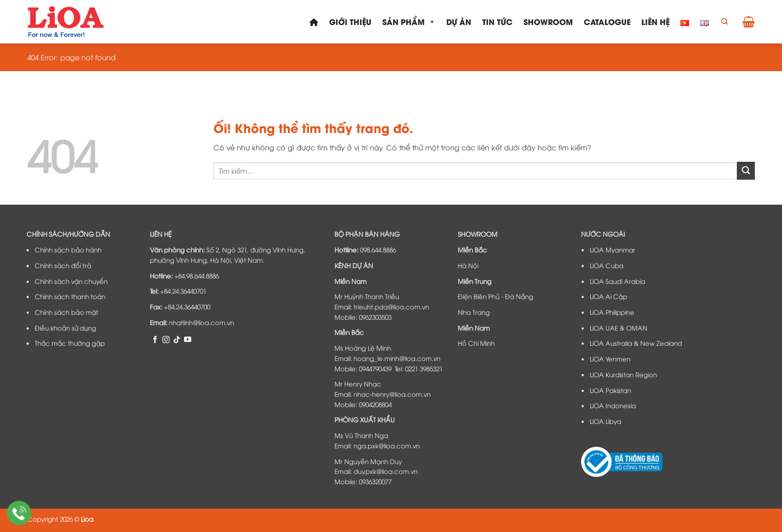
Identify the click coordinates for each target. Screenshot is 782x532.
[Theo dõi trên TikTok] (177, 339)
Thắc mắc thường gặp (70, 343)
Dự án (459, 21)
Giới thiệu (350, 21)
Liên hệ (655, 21)
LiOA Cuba (607, 265)
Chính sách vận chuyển (71, 281)
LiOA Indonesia (613, 406)
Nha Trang (474, 312)
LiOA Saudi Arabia (617, 281)
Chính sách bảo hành (68, 250)
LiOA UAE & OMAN (619, 328)
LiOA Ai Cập (608, 296)
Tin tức (497, 21)
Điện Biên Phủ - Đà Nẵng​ (496, 296)
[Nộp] (746, 170)
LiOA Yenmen (610, 359)
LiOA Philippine (612, 312)
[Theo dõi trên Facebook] (155, 339)
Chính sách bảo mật (67, 312)
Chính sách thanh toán (70, 296)
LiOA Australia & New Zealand (636, 343)
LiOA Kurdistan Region (623, 375)
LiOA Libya (606, 421)
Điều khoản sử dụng (65, 328)
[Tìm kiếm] (724, 22)
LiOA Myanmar (613, 250)
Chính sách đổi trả (63, 265)
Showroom (548, 21)
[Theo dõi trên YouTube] (188, 339)
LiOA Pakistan (610, 390)
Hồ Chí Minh (476, 343)
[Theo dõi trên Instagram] (166, 339)
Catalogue (607, 21)
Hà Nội (468, 265)
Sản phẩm (409, 22)
